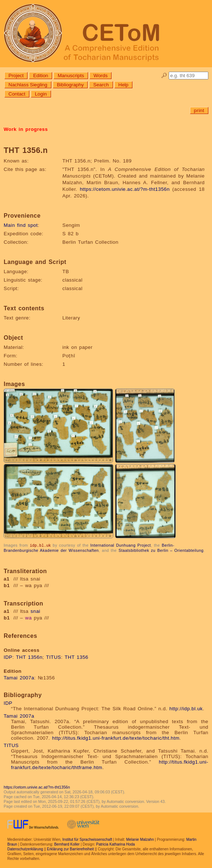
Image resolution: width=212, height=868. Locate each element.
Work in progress (26, 129)
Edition (41, 76)
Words (100, 76)
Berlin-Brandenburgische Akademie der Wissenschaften (89, 548)
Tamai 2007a (19, 677)
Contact (17, 94)
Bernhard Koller (67, 844)
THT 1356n (29, 657)
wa (29, 617)
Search (101, 85)
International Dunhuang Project (120, 545)
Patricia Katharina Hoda (116, 844)
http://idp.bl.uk (186, 708)
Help (123, 85)
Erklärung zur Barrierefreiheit (70, 849)
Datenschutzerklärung (25, 849)
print (199, 110)
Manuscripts (71, 76)
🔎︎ (164, 76)
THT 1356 (76, 657)
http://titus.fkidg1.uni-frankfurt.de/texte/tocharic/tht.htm (116, 738)
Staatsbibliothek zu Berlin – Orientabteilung (161, 550)
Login (41, 94)
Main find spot (21, 225)
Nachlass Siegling (28, 85)
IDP (8, 657)
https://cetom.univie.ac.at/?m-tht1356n (125, 189)
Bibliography (70, 85)
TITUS (54, 657)
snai (35, 611)
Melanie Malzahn (140, 839)
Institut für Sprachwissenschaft (87, 839)
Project (16, 76)
